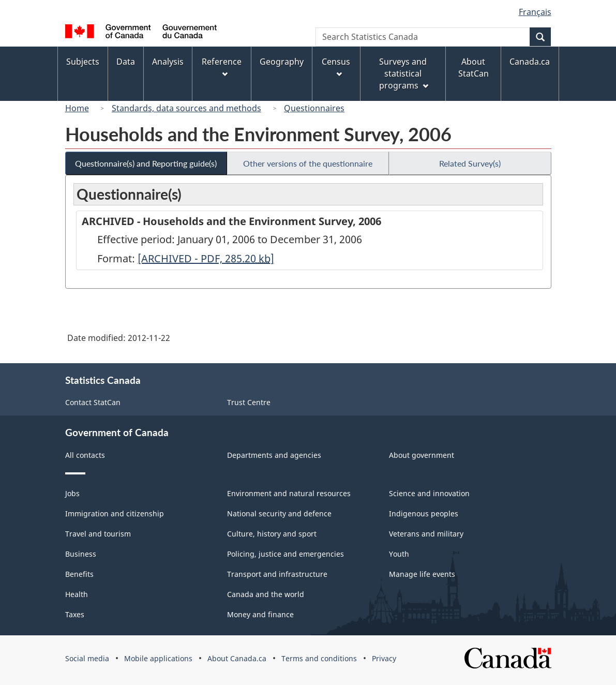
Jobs (72, 493)
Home (77, 108)
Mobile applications (158, 658)
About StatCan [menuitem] (474, 68)
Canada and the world (266, 594)
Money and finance (260, 614)
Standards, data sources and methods (186, 108)
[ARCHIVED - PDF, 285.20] (206, 258)
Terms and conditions (319, 658)
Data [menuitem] (126, 62)
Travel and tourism (98, 534)
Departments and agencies (274, 455)
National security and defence (279, 513)
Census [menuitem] (336, 66)
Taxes (75, 614)
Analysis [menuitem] (168, 62)
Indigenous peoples (424, 513)
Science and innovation (429, 493)
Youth (399, 554)
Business (81, 554)
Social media (87, 658)
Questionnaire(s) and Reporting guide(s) (146, 163)
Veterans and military (426, 534)
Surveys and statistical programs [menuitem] (404, 73)
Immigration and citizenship (115, 513)
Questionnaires (314, 108)
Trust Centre (249, 402)
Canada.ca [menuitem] (530, 62)
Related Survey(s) (470, 163)
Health (77, 594)
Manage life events (422, 574)
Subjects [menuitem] (83, 62)
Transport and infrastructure (277, 574)
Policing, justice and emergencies (286, 554)
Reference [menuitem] (222, 66)
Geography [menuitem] (282, 62)
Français (535, 12)
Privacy (384, 658)
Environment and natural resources (289, 493)
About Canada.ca (237, 658)
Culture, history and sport (272, 534)
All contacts (85, 455)
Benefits (79, 574)
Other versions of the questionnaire (308, 163)
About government (422, 455)
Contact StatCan (93, 402)
